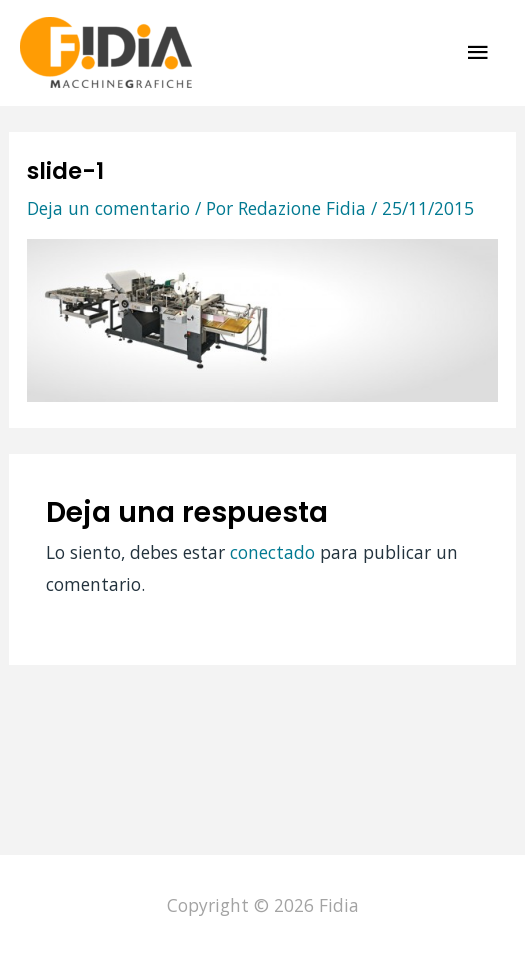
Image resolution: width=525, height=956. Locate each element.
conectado (272, 552)
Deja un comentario (108, 208)
